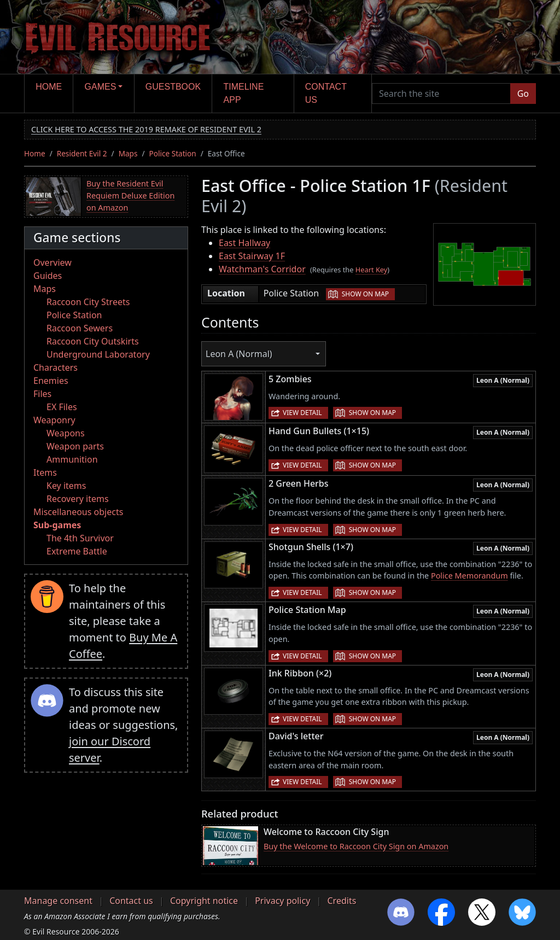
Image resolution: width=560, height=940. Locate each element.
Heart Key (372, 270)
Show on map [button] (365, 294)
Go (523, 94)
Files (42, 394)
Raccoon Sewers (80, 328)
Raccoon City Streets (88, 302)
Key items (66, 486)
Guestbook (173, 87)
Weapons (66, 433)
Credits (342, 901)
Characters (56, 367)
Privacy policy (282, 901)
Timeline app (244, 93)
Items (45, 472)
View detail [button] (302, 413)
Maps (128, 153)
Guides (48, 276)
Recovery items (78, 499)
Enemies (51, 381)
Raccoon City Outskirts (93, 341)
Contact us (326, 93)
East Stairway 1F (252, 256)
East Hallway (244, 243)
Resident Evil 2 (82, 153)
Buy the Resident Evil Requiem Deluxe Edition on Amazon (130, 195)
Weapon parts (75, 446)
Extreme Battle (77, 551)
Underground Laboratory (98, 354)
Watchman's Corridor (262, 269)
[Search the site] (441, 94)
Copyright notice (204, 901)
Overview (52, 262)
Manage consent (58, 901)
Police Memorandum (469, 576)
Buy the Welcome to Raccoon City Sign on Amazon (356, 846)
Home (49, 87)
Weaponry (54, 420)
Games (101, 87)
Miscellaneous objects (78, 512)
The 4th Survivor (80, 538)
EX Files (62, 407)
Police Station (173, 153)
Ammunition (72, 459)
